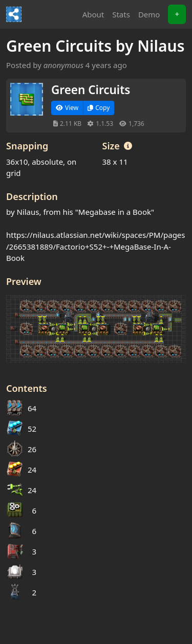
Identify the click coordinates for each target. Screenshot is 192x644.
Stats (121, 14)
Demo (149, 14)
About (93, 14)
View (67, 108)
